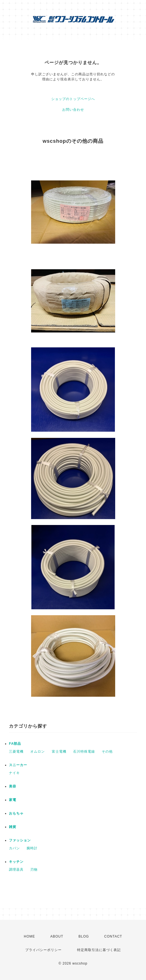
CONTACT (113, 936)
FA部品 (15, 744)
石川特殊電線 (84, 752)
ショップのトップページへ (73, 99)
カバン (14, 848)
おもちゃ (16, 813)
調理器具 (16, 870)
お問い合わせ (73, 110)
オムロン (38, 752)
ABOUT (57, 936)
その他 (107, 752)
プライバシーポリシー (43, 950)
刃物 (34, 870)
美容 (13, 786)
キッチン (16, 862)
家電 (13, 800)
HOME (29, 936)
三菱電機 (16, 752)
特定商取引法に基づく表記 (99, 950)
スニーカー (18, 765)
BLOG (84, 936)
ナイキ (14, 773)
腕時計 (32, 848)
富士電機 (59, 752)
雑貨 (13, 827)
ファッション (20, 840)
